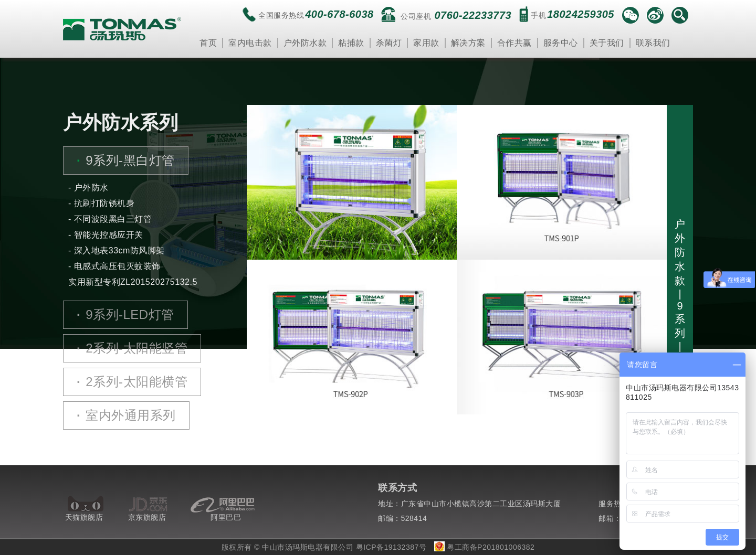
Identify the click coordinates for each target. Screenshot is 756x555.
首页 (208, 43)
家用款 (426, 43)
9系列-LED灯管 (125, 315)
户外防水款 (305, 43)
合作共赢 (514, 43)
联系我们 (653, 43)
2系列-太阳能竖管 (132, 348)
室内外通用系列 (126, 415)
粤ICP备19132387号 (391, 547)
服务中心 (561, 43)
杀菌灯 (389, 43)
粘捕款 (351, 43)
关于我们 (607, 43)
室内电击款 (250, 43)
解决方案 (468, 43)
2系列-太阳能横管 (132, 382)
